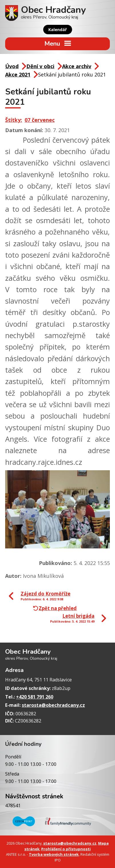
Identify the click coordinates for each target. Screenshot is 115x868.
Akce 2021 (18, 74)
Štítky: (14, 120)
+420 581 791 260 (35, 697)
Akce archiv (77, 66)
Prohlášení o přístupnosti (66, 849)
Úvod (12, 66)
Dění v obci (40, 66)
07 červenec (40, 120)
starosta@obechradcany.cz (53, 705)
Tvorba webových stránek (54, 854)
